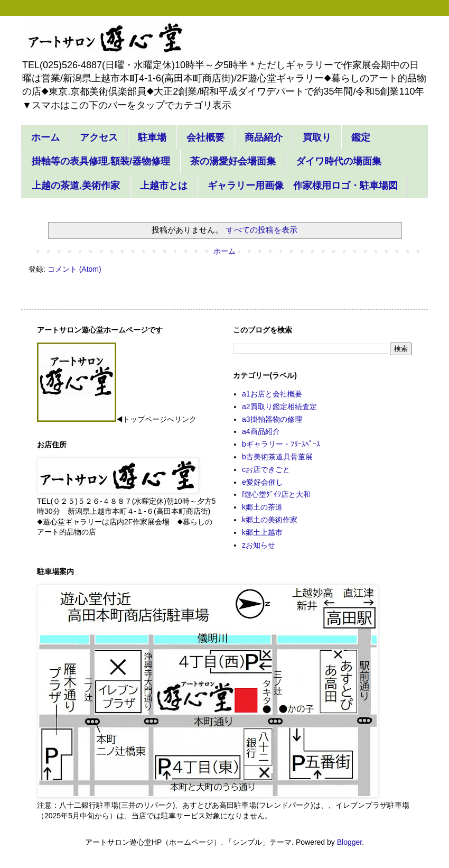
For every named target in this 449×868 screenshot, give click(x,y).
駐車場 (152, 137)
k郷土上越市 (262, 532)
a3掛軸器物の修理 (272, 419)
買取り (317, 137)
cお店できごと (266, 469)
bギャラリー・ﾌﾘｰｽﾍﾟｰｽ (281, 444)
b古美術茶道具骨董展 (277, 457)
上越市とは (164, 186)
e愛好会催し (263, 482)
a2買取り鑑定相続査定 (279, 407)
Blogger (349, 842)
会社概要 (205, 137)
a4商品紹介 (261, 431)
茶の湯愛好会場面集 (233, 161)
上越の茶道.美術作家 (76, 186)
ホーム (45, 137)
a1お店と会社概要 (272, 394)
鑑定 (361, 137)
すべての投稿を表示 (262, 230)
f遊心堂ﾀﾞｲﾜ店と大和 (276, 494)
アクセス (99, 137)
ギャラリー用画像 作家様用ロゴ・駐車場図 (303, 186)
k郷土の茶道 (262, 507)
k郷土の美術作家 (270, 520)
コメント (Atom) (74, 269)
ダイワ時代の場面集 (339, 161)
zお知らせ (259, 545)
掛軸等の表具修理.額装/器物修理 (101, 161)
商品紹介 (264, 137)
